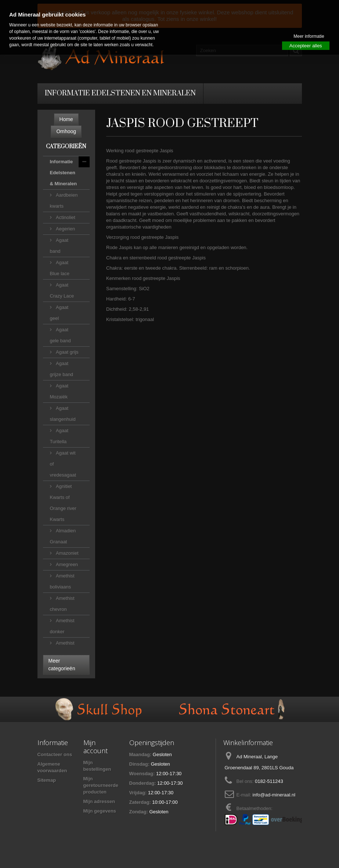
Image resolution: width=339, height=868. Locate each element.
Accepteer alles (306, 46)
